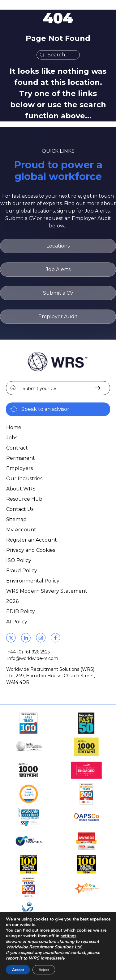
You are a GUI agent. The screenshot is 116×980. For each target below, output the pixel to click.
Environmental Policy (33, 581)
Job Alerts (58, 269)
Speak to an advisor (45, 409)
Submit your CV (40, 389)
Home (14, 427)
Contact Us (20, 509)
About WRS (21, 489)
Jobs (12, 438)
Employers (19, 468)
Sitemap (16, 519)
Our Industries (24, 479)
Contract (17, 448)
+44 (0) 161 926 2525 (29, 652)
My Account (21, 530)
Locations (58, 246)
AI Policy (17, 622)
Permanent (21, 458)
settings (69, 936)
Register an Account (32, 540)
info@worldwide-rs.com (33, 658)
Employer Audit (58, 316)
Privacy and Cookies (31, 550)
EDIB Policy (21, 611)
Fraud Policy (22, 571)
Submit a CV (58, 293)
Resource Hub (24, 499)
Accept (18, 970)
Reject (44, 970)
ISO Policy (19, 560)
